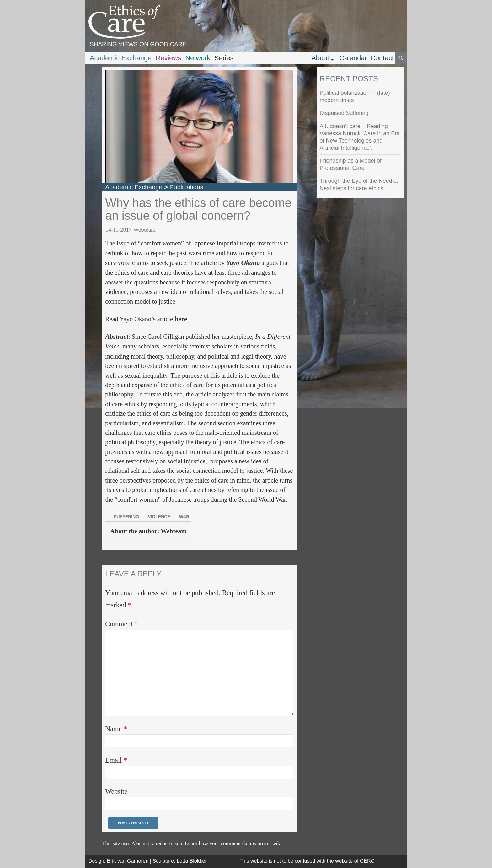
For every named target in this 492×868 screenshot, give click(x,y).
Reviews (168, 58)
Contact (382, 58)
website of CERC (355, 861)
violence (159, 517)
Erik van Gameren (128, 861)
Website (116, 792)
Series (224, 58)
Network (198, 58)
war (184, 517)
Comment (121, 624)
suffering (126, 517)
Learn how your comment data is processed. (233, 843)
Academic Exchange (121, 58)
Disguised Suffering (344, 113)
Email (116, 760)
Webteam (144, 230)
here (181, 319)
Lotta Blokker (192, 861)
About (320, 58)
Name (116, 729)
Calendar (353, 58)
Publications (186, 187)
